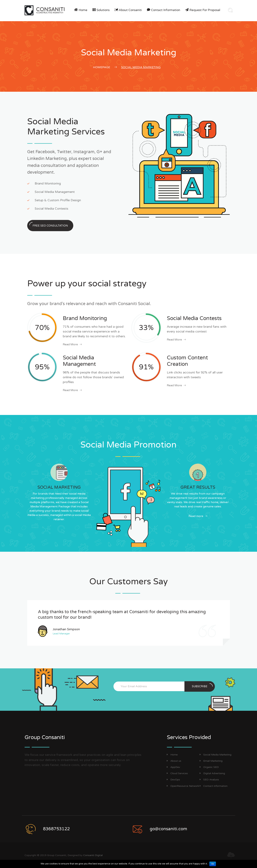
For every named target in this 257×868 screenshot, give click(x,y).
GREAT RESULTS (198, 487)
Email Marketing (211, 761)
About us (174, 761)
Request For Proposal (205, 10)
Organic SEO (209, 767)
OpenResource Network (183, 786)
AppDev (173, 767)
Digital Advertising (212, 773)
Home (83, 10)
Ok (213, 864)
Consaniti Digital (93, 855)
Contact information (166, 10)
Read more (198, 516)
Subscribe (202, 686)
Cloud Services (177, 773)
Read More (72, 344)
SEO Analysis (209, 780)
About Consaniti (130, 10)
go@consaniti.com (168, 829)
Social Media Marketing (216, 755)
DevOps (173, 780)
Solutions (103, 10)
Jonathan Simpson (66, 629)
